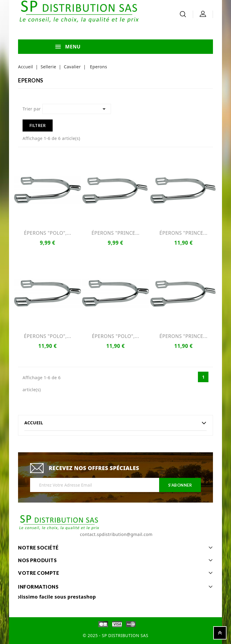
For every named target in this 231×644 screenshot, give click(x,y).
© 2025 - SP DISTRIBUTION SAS (115, 635)
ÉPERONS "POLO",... (48, 233)
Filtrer (38, 125)
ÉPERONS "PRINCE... (115, 233)
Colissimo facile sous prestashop (55, 597)
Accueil (34, 423)
